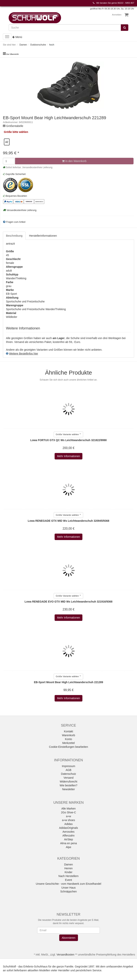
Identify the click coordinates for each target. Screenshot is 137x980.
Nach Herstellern (68, 876)
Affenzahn (68, 836)
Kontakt (68, 731)
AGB (69, 770)
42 (7, 142)
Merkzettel (68, 743)
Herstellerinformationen (43, 236)
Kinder (68, 872)
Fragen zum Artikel (16, 222)
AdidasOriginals (68, 828)
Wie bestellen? (69, 785)
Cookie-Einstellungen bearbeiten (68, 747)
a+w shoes (68, 820)
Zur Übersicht (13, 54)
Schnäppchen (69, 891)
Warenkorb (69, 735)
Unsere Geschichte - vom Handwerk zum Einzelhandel (68, 884)
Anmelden (117, 15)
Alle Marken (69, 809)
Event (69, 880)
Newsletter (68, 789)
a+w (68, 816)
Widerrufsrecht (68, 782)
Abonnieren (68, 938)
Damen (68, 864)
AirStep (69, 839)
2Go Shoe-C (69, 812)
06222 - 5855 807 (126, 3)
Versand (68, 778)
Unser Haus (69, 888)
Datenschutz (69, 774)
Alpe (68, 847)
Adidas (68, 824)
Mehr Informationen (68, 456)
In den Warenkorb (74, 161)
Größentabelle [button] (15, 126)
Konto (68, 739)
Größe (8, 132)
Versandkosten (65, 955)
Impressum (68, 766)
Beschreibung (14, 236)
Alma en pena (68, 843)
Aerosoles (68, 832)
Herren (68, 868)
